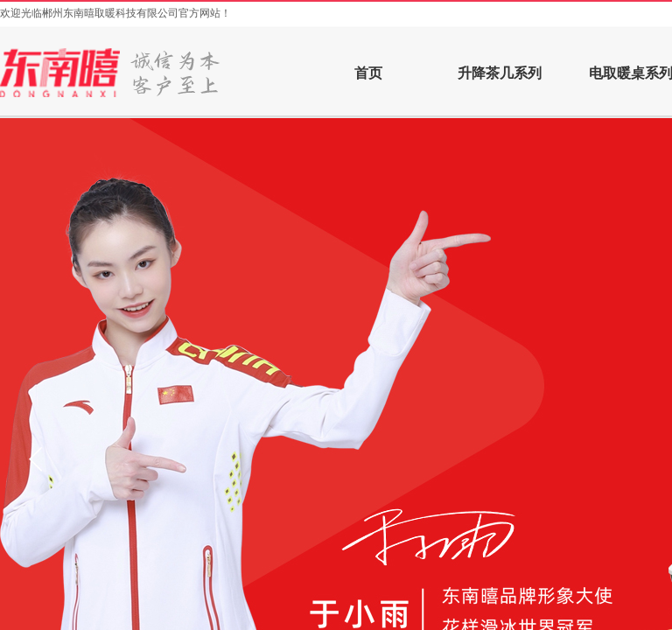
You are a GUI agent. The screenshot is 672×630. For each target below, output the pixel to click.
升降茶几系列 (500, 73)
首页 (368, 73)
